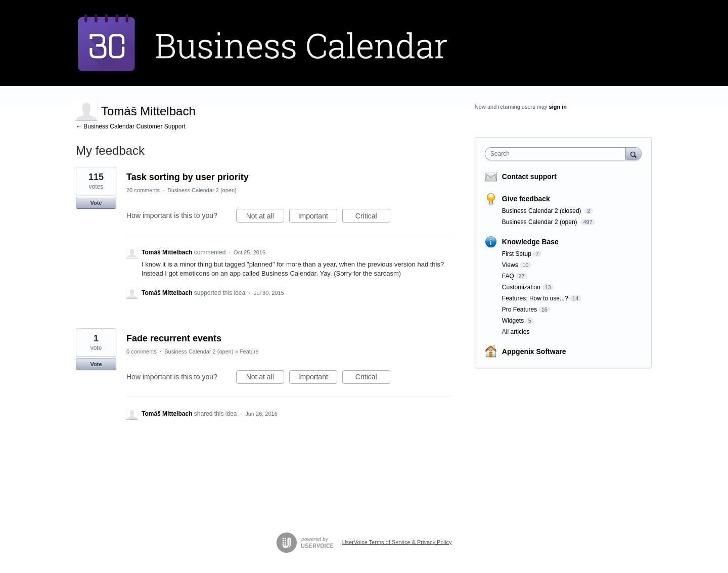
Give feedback (526, 199)
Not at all (265, 217)
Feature (249, 351)
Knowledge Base (530, 242)
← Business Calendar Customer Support (131, 126)
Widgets (513, 321)
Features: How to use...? (535, 298)
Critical (373, 217)
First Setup (517, 254)
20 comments (143, 190)
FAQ (508, 276)
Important (318, 217)
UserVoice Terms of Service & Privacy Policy (397, 542)
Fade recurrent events (174, 338)
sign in (558, 107)
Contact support (529, 177)
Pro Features (519, 310)
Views (510, 265)
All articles (516, 332)
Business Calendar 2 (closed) (542, 211)
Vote (96, 203)
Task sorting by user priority (188, 177)
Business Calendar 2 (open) (202, 190)
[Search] (633, 153)
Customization (521, 287)
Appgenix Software (534, 351)
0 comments (142, 351)
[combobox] (558, 154)
